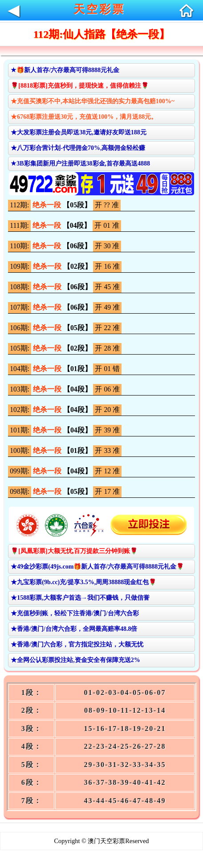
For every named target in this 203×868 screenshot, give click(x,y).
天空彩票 (99, 9)
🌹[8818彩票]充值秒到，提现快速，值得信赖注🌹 (79, 86)
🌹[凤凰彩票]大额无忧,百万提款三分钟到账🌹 (74, 551)
